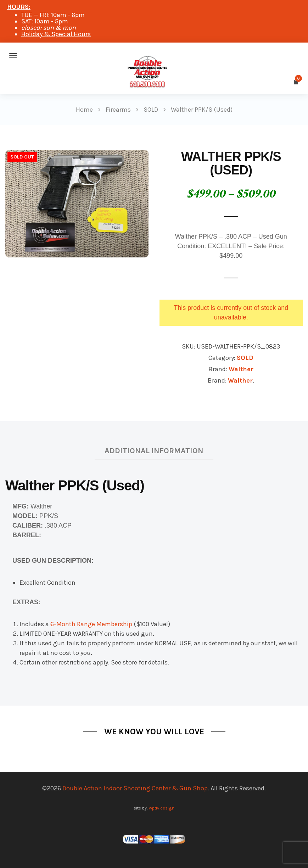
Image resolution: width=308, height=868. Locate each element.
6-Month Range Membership (91, 624)
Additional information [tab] (154, 450)
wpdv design (162, 808)
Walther (241, 369)
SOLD (245, 358)
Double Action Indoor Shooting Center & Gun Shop (135, 788)
